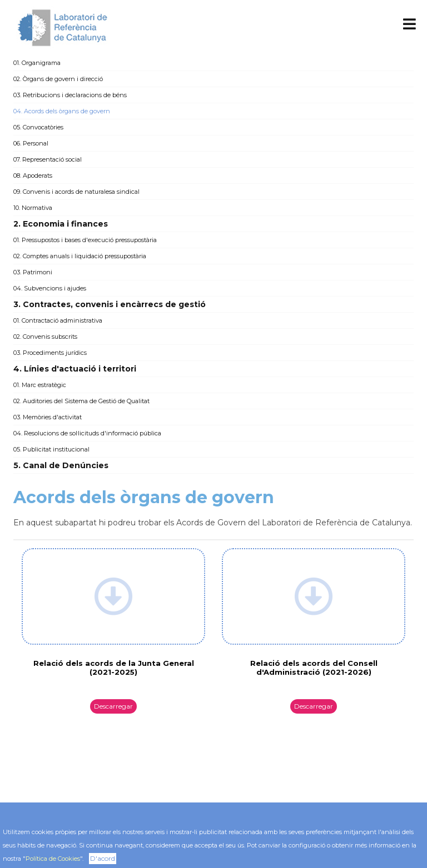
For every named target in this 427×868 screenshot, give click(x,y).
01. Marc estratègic (40, 385)
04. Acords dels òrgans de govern (62, 111)
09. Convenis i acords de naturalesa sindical (76, 192)
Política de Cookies (53, 859)
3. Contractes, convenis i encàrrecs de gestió (110, 304)
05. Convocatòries (38, 127)
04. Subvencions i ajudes (50, 288)
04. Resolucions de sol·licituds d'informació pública (87, 433)
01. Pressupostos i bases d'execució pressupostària (85, 240)
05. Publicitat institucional (51, 449)
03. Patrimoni (33, 272)
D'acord (103, 858)
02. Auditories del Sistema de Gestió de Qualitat (81, 401)
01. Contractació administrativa (58, 320)
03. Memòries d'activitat (48, 417)
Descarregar (113, 706)
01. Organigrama (37, 63)
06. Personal (31, 143)
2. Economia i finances (61, 224)
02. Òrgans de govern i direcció (58, 79)
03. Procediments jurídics (50, 353)
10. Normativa (33, 208)
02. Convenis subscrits (45, 337)
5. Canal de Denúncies (61, 465)
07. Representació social (48, 159)
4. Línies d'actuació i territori (75, 369)
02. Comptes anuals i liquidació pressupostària (80, 256)
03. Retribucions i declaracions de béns (70, 95)
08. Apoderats (33, 175)
